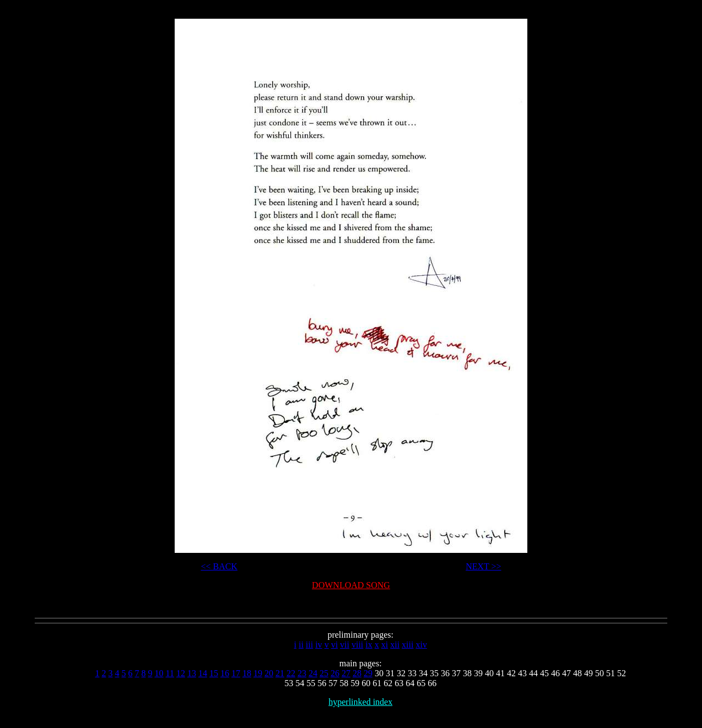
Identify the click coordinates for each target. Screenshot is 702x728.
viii (357, 645)
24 (313, 673)
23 (302, 673)
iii (309, 645)
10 (159, 673)
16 (225, 673)
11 (169, 673)
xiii (407, 645)
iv (318, 645)
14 (203, 673)
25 (324, 673)
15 (214, 673)
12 (181, 673)
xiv (421, 645)
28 (357, 673)
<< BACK (219, 566)
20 (269, 673)
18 (247, 673)
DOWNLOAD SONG (351, 585)
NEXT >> (483, 566)
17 (236, 673)
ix (369, 645)
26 (335, 673)
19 (258, 673)
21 (280, 673)
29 (368, 673)
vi (334, 645)
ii (301, 645)
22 (291, 673)
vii (345, 645)
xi (385, 645)
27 (346, 673)
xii (395, 645)
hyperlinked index (360, 702)
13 (192, 673)
